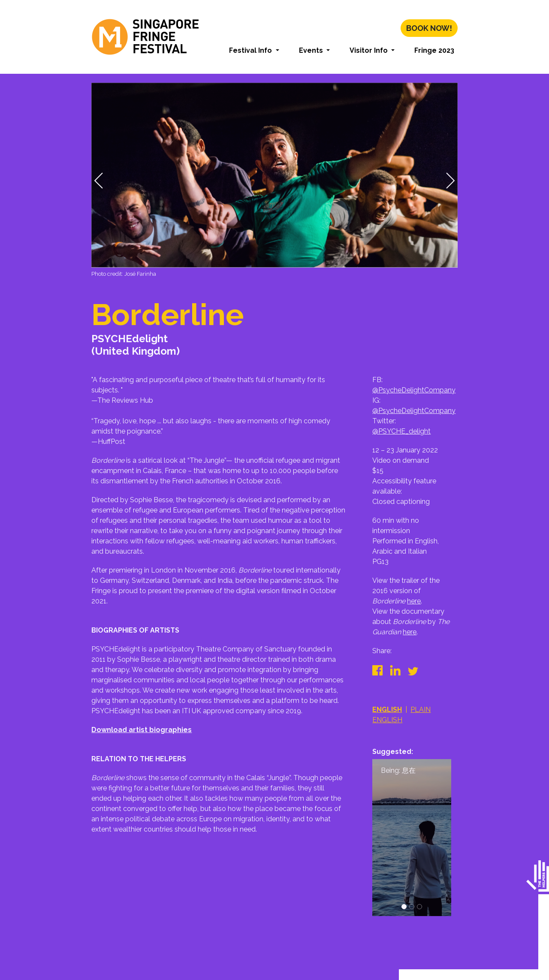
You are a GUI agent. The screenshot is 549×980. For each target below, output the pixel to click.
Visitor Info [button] (370, 50)
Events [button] (312, 50)
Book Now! (429, 28)
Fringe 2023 (434, 50)
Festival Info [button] (251, 50)
